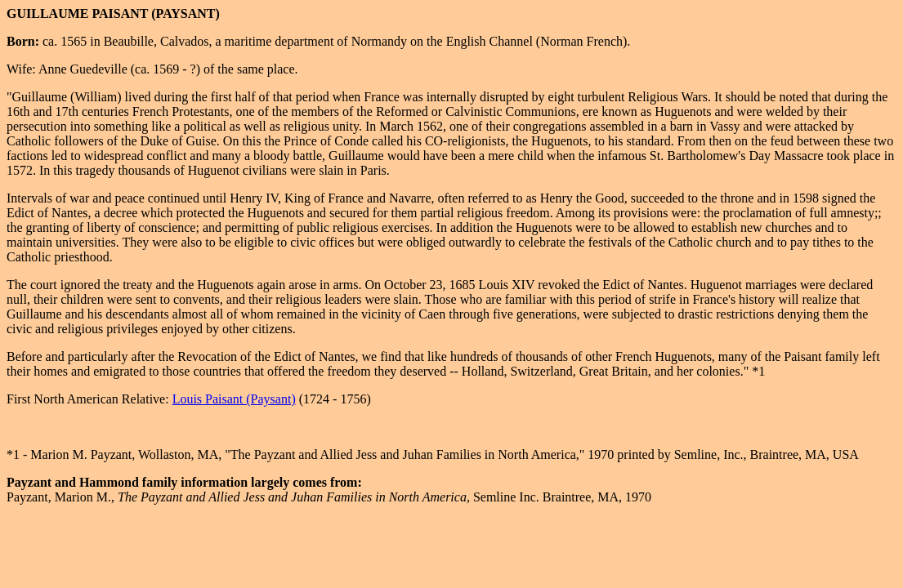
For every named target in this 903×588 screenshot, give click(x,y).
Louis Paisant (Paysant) (234, 399)
